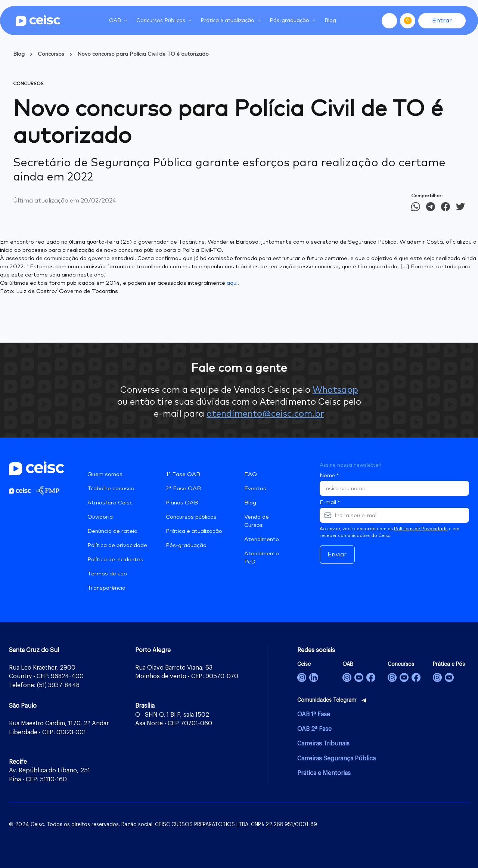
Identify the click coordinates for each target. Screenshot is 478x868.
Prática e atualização (194, 531)
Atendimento (262, 539)
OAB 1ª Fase (314, 714)
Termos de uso (107, 574)
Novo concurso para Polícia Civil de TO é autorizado (143, 54)
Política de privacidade (117, 545)
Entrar (442, 21)
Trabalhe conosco (111, 489)
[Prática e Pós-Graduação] (437, 677)
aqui (232, 283)
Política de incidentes (115, 560)
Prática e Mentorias (324, 773)
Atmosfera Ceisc (110, 503)
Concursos (51, 54)
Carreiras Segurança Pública (336, 759)
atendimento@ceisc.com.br (265, 414)
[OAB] (347, 677)
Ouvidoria (100, 517)
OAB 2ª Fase (314, 729)
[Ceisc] (302, 677)
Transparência (106, 588)
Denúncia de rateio (112, 531)
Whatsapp (335, 390)
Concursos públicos (191, 517)
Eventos (255, 489)
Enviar (337, 555)
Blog (330, 21)
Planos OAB (182, 503)
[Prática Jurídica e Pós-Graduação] (449, 677)
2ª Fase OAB (183, 489)
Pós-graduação (186, 545)
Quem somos (105, 474)
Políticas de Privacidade (421, 529)
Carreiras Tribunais (323, 744)
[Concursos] (392, 677)
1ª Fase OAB (183, 474)
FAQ (251, 474)
